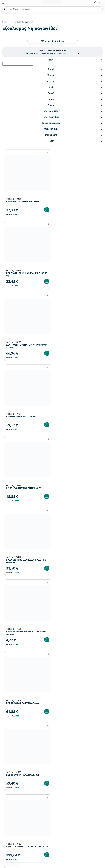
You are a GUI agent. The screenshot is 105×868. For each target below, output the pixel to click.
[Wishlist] (48, 152)
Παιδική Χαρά (7, 789)
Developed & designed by (52, 865)
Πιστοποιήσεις (58, 778)
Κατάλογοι (56, 781)
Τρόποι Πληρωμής (9, 812)
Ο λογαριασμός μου (60, 808)
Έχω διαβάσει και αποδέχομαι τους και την (53, 727)
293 (74, 588)
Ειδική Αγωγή (7, 797)
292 (67, 588)
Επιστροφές (7, 820)
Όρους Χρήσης (56, 727)
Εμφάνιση (31, 53)
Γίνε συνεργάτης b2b (60, 793)
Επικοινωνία (57, 816)
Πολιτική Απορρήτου (80, 727)
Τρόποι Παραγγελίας (10, 808)
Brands (55, 785)
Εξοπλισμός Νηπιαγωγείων (12, 778)
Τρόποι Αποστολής (9, 816)
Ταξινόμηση (46, 53)
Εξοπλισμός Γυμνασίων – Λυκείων (14, 785)
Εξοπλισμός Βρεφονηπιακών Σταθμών (16, 774)
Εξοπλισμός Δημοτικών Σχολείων (14, 781)
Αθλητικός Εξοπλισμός (10, 793)
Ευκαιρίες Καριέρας (59, 789)
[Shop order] (66, 53)
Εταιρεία (56, 774)
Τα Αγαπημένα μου (59, 812)
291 (59, 588)
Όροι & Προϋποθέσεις (10, 824)
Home (5, 22)
